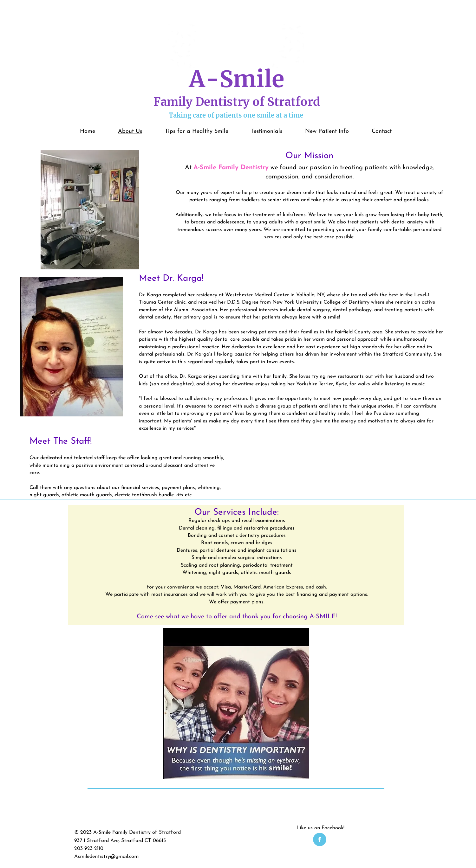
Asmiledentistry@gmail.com (106, 857)
